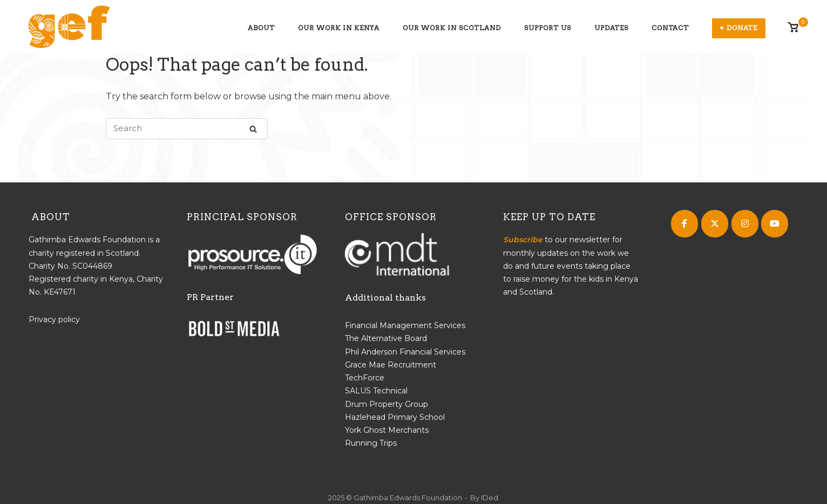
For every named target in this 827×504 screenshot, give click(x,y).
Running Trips (371, 443)
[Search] (253, 129)
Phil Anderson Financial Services (405, 352)
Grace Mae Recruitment (391, 365)
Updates (611, 28)
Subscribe (523, 240)
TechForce (365, 378)
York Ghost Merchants (387, 430)
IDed (490, 498)
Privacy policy (54, 319)
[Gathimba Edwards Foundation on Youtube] (775, 224)
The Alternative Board (386, 338)
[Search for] (187, 129)
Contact (670, 28)
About (261, 28)
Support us (548, 28)
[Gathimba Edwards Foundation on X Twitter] (715, 224)
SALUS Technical (376, 391)
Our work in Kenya (339, 28)
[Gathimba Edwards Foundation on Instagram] (745, 224)
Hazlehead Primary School (395, 417)
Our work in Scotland (452, 28)
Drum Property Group (387, 404)
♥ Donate (739, 28)
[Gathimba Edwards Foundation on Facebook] (684, 224)
